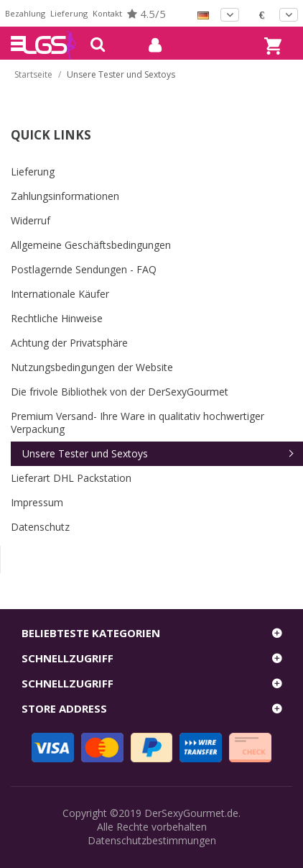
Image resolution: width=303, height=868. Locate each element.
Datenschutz (40, 527)
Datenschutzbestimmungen (152, 840)
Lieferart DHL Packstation (71, 478)
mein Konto (150, 45)
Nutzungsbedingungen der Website (92, 367)
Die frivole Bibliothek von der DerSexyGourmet (120, 392)
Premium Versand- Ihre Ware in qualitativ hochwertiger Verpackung (137, 422)
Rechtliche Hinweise (57, 318)
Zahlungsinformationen (65, 196)
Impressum (37, 502)
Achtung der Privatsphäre (69, 343)
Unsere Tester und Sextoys (85, 453)
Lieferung (69, 13)
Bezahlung (25, 13)
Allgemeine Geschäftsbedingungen (91, 245)
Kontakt (107, 13)
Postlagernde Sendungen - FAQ (84, 269)
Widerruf (31, 220)
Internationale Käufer (60, 294)
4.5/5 (146, 14)
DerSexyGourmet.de (191, 813)
